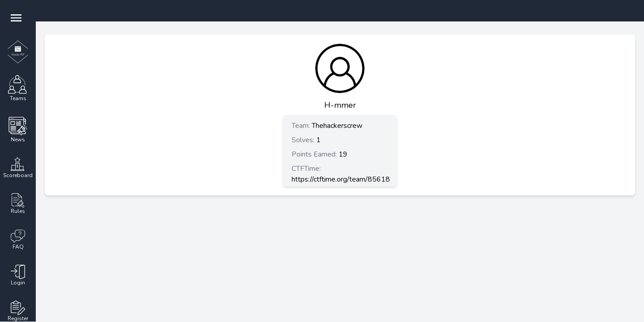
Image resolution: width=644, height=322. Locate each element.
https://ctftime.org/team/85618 (341, 179)
